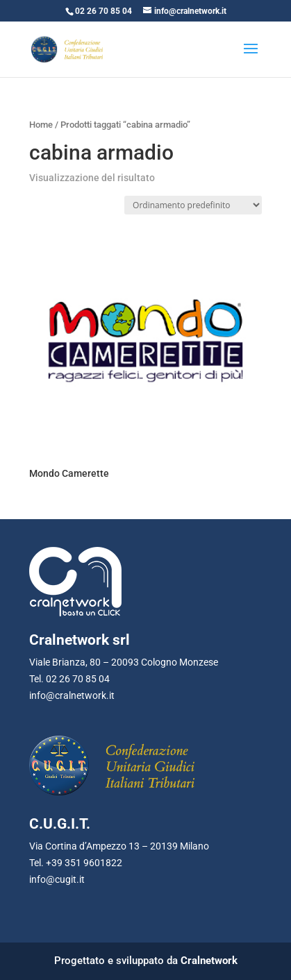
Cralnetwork (209, 961)
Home (41, 125)
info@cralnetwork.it (72, 695)
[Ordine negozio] (193, 205)
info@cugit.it (57, 879)
